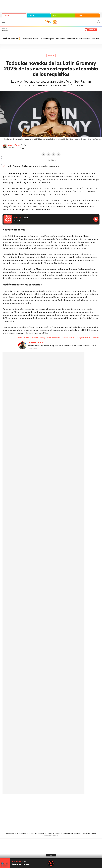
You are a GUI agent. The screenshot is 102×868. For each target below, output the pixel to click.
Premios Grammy (38, 338)
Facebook (43, 154)
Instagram (36, 803)
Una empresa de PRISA (51, 844)
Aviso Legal (10, 833)
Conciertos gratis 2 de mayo (52, 38)
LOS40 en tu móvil (90, 833)
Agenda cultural (85, 338)
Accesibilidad (22, 833)
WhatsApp (54, 154)
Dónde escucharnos (51, 836)
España (5, 30)
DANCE (55, 16)
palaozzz (22, 145)
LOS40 (6, 16)
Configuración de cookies (72, 833)
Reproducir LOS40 (96, 219)
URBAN (80, 16)
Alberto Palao (14, 145)
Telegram (59, 154)
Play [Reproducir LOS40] (51, 863)
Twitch (61, 803)
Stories (66, 803)
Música (51, 56)
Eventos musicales (69, 338)
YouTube (46, 803)
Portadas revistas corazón (79, 38)
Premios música (54, 338)
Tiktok (41, 803)
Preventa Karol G (30, 38)
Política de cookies (54, 833)
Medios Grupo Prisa (51, 850)
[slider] (51, 858)
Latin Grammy (24, 338)
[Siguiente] (98, 38)
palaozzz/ (25, 145)
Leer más (33, 348)
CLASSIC (31, 16)
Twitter (48, 154)
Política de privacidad (37, 833)
